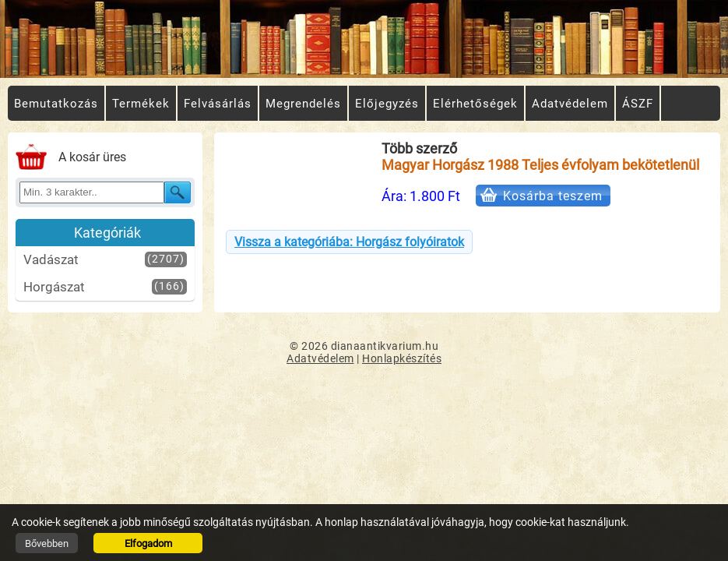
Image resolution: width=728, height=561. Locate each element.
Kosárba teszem (553, 196)
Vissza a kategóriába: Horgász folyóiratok (349, 242)
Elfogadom (148, 543)
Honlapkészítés (402, 358)
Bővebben (47, 543)
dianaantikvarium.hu (385, 346)
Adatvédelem (320, 358)
